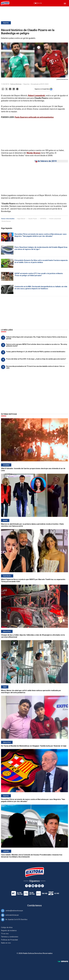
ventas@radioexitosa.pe (14, 911)
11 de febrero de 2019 (46, 161)
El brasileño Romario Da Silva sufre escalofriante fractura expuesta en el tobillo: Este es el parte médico (41, 261)
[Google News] (39, 886)
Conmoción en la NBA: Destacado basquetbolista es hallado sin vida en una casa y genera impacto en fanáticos (41, 288)
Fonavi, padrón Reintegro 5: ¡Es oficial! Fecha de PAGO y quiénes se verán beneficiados (36, 352)
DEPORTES (43, 219)
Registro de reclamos (9, 931)
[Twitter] (30, 886)
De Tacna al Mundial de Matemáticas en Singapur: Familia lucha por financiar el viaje (34, 746)
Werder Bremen (6, 221)
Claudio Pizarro (33, 219)
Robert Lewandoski (55, 219)
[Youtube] (33, 886)
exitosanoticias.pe (12, 915)
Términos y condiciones (10, 937)
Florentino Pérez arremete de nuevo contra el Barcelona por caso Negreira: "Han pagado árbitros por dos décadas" (40, 235)
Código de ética (7, 927)
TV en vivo (5, 934)
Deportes (6, 23)
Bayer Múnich (21, 219)
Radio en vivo (6, 943)
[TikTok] (43, 886)
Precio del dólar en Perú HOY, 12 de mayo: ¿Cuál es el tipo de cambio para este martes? (36, 359)
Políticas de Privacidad (9, 940)
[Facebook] (26, 886)
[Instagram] (36, 886)
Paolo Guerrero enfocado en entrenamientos (34, 117)
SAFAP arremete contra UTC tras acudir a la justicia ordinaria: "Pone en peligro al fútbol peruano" (39, 274)
